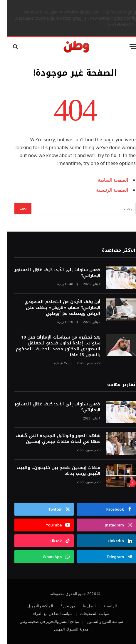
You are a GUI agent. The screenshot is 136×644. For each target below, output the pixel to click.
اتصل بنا (82, 606)
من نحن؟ (61, 606)
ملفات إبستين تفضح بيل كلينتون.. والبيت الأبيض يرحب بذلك (52, 471)
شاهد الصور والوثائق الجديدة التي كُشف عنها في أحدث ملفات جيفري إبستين (51, 439)
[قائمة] (126, 46)
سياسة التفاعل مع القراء (46, 614)
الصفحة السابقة (106, 180)
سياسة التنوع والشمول (98, 621)
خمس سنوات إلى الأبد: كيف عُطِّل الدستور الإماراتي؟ (50, 273)
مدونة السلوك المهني (64, 629)
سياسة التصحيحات (88, 614)
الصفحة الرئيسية (105, 190)
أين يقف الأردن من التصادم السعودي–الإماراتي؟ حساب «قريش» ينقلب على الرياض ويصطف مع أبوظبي (54, 308)
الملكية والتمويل (33, 606)
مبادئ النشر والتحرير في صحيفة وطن (42, 621)
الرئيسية (103, 606)
